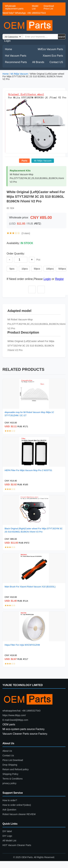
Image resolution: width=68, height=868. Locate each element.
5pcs (12, 269)
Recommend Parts (16, 62)
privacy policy (9, 783)
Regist (59, 279)
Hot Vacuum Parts (16, 56)
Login (7, 41)
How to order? (10, 800)
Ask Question (9, 810)
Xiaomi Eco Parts (53, 56)
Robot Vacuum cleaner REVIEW (19, 814)
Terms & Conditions (12, 779)
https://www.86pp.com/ (14, 715)
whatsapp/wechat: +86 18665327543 (21, 711)
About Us (7, 751)
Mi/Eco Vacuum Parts (50, 49)
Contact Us (8, 755)
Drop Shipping (10, 765)
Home (9, 49)
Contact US (56, 62)
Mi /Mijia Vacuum (19, 74)
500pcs (62, 269)
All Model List (9, 841)
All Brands (38, 62)
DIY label (7, 831)
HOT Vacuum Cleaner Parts (17, 845)
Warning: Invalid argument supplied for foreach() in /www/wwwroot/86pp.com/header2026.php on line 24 (13, 37)
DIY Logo (7, 836)
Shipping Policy (10, 774)
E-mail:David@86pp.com (15, 720)
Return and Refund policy (16, 769)
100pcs (50, 269)
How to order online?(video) (17, 805)
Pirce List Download (13, 760)
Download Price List (49, 7)
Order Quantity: (16, 254)
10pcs (25, 269)
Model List (35, 7)
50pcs (37, 269)
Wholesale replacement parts (14, 7)
